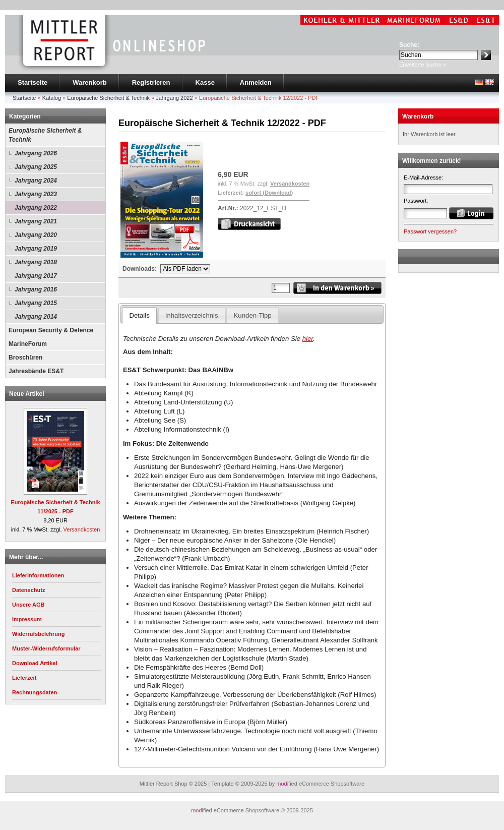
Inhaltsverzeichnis (192, 315)
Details (139, 315)
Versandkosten (82, 529)
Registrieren (151, 82)
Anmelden (256, 82)
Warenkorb (89, 82)
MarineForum (28, 344)
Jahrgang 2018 (36, 262)
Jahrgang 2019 (36, 249)
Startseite (33, 82)
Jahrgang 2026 (36, 153)
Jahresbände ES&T (36, 371)
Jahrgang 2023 (36, 194)
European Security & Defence (51, 330)
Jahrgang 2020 (36, 235)
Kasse (205, 82)
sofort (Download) (269, 193)
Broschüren (25, 358)
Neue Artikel (27, 394)
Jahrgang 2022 (36, 208)
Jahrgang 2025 (36, 167)
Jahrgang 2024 (36, 181)
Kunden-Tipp (253, 315)
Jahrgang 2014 (36, 317)
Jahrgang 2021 (36, 221)
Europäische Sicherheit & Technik (45, 135)
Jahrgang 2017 (36, 276)
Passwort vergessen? (430, 231)
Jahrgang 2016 (36, 289)
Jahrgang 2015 (36, 303)
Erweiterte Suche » (423, 65)
